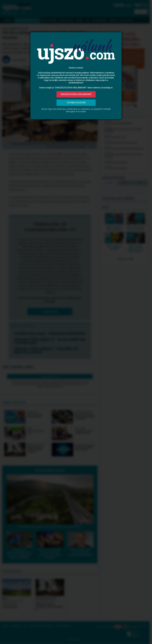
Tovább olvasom (76, 103)
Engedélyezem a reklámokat (76, 94)
